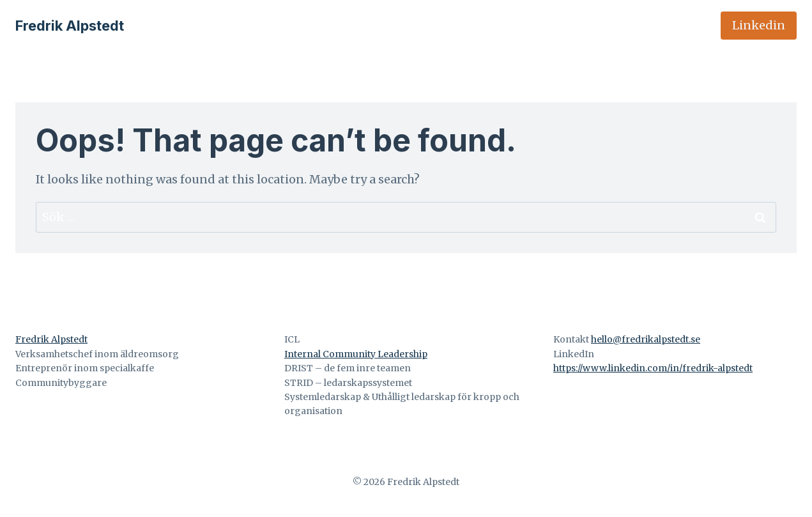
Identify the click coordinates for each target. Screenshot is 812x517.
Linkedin (759, 25)
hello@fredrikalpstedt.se (646, 339)
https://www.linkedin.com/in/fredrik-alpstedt (653, 368)
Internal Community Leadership (356, 354)
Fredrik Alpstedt (51, 339)
